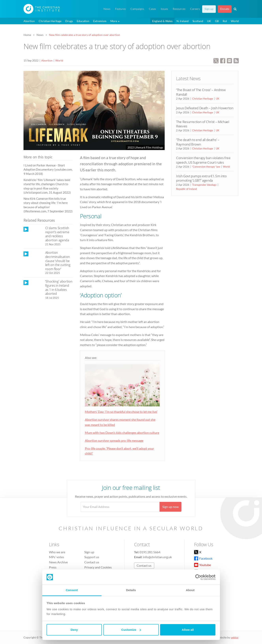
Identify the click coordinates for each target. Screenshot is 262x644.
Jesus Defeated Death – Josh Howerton (205, 108)
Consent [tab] (72, 590)
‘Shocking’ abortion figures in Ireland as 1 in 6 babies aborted (59, 287)
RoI (225, 21)
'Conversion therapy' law (206, 167)
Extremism (100, 21)
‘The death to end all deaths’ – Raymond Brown (198, 142)
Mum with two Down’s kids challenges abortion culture (122, 433)
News (107, 9)
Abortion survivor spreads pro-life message (114, 440)
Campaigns (137, 9)
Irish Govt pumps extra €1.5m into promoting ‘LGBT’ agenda (201, 178)
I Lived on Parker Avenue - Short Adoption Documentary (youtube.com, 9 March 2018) (48, 169)
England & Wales (162, 21)
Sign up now (170, 507)
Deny (74, 630)
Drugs (69, 21)
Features (120, 9)
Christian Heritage (50, 21)
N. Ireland (183, 21)
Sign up (209, 9)
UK (209, 21)
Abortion (29, 21)
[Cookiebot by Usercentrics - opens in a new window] (198, 577)
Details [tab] (131, 590)
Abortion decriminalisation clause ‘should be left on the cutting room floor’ (58, 261)
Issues (164, 9)
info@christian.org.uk (157, 557)
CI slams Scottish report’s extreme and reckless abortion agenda (57, 234)
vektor (235, 637)
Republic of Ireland (186, 189)
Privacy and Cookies (98, 567)
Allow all (188, 630)
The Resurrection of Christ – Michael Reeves (203, 124)
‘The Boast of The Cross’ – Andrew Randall (201, 92)
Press (53, 567)
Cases (152, 9)
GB (217, 21)
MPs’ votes (56, 557)
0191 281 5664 (150, 552)
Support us (92, 557)
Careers (195, 9)
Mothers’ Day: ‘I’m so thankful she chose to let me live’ (121, 412)
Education (83, 21)
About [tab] (190, 590)
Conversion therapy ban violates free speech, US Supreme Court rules (203, 160)
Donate (225, 9)
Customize (131, 630)
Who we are (57, 552)
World (235, 21)
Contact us (92, 562)
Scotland (198, 21)
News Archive (58, 562)
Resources (179, 9)
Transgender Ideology (204, 185)
